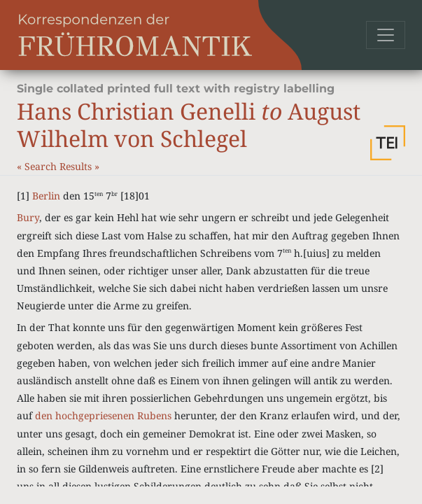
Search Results (59, 166)
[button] (388, 143)
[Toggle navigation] (386, 35)
